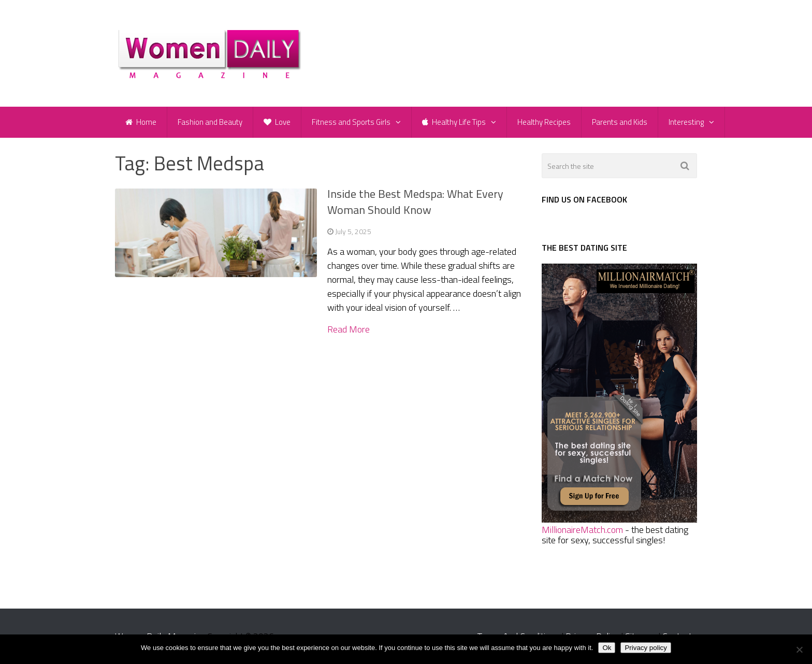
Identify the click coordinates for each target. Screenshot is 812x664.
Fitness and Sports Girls (351, 122)
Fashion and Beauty (210, 122)
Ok (607, 648)
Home (141, 122)
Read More (349, 329)
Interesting (686, 122)
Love (277, 122)
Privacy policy (646, 648)
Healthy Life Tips (454, 122)
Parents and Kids (620, 122)
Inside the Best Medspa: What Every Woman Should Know (415, 202)
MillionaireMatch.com (582, 530)
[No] (799, 649)
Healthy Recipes (544, 122)
